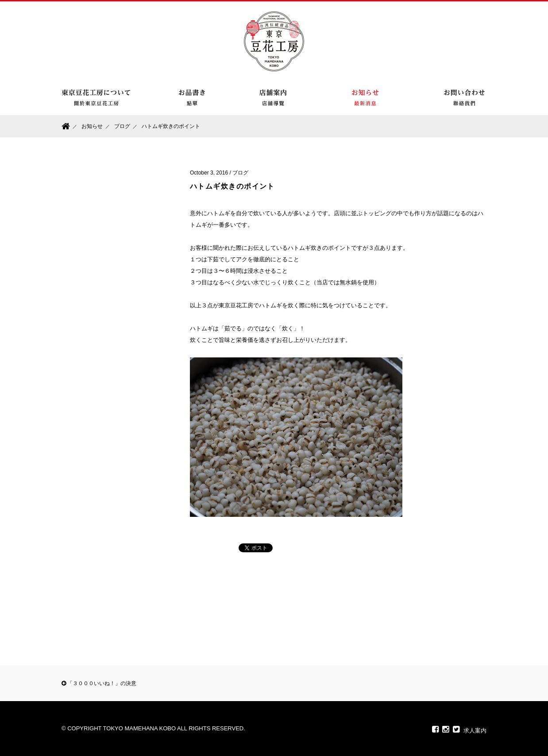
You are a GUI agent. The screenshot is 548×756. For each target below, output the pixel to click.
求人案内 (475, 731)
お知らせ (92, 126)
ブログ (122, 126)
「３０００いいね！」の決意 (99, 683)
